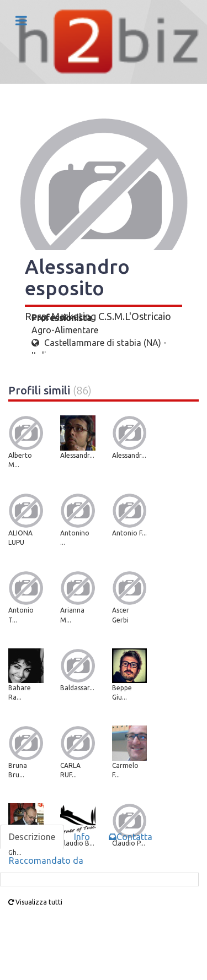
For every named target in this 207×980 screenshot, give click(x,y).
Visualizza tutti (35, 902)
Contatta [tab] (131, 837)
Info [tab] (82, 837)
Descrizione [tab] (32, 837)
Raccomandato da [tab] (46, 860)
